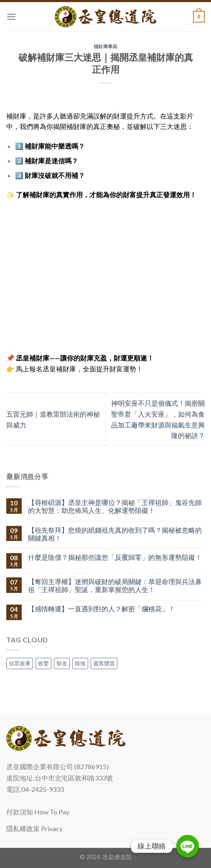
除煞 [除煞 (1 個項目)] (80, 663)
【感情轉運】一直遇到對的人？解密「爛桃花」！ (102, 609)
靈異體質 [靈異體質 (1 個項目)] (104, 663)
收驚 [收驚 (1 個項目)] (43, 663)
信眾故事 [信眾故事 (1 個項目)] (20, 663)
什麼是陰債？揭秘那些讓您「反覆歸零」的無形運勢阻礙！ (115, 557)
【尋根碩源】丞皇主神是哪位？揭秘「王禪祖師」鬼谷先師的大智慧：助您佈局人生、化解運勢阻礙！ (115, 506)
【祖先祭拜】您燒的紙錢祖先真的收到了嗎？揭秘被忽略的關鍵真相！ (115, 534)
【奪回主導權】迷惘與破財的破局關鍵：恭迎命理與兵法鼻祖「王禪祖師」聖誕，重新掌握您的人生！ (115, 585)
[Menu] (11, 17)
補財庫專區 (106, 46)
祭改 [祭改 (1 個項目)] (62, 663)
